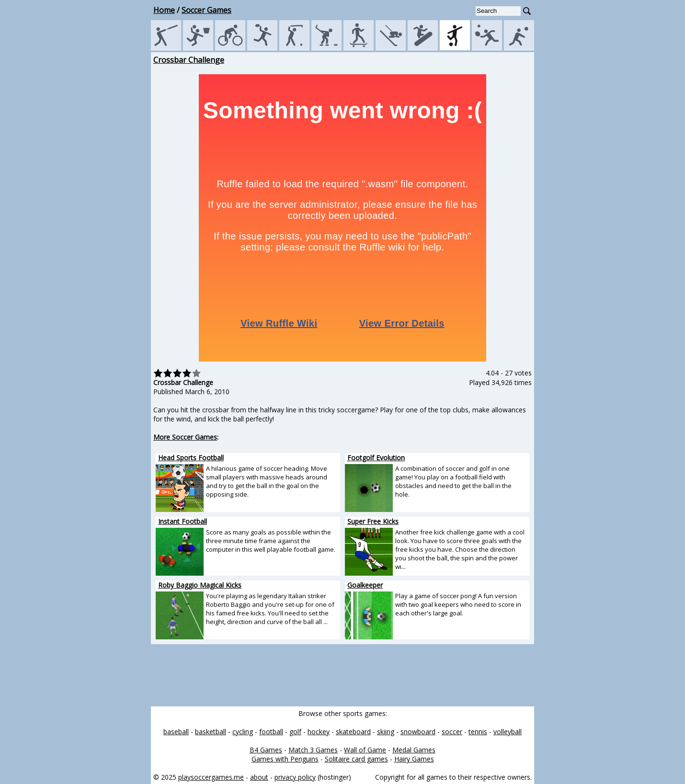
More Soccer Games (185, 437)
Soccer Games (206, 10)
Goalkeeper (365, 585)
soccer (452, 732)
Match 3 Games (313, 750)
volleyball (508, 732)
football (271, 732)
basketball (211, 732)
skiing (386, 732)
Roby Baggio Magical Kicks (200, 585)
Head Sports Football (191, 458)
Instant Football (183, 521)
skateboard (353, 732)
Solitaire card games (356, 759)
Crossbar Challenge (189, 60)
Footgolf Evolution (376, 458)
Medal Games (414, 750)
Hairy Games (414, 759)
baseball (176, 732)
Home (164, 10)
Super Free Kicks (373, 521)
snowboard (418, 732)
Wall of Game (365, 750)
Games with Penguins (285, 759)
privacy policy (295, 777)
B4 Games (266, 750)
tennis (478, 732)
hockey (319, 732)
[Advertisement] (108, 198)
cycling (243, 732)
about (259, 777)
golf (295, 732)
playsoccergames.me (211, 777)
